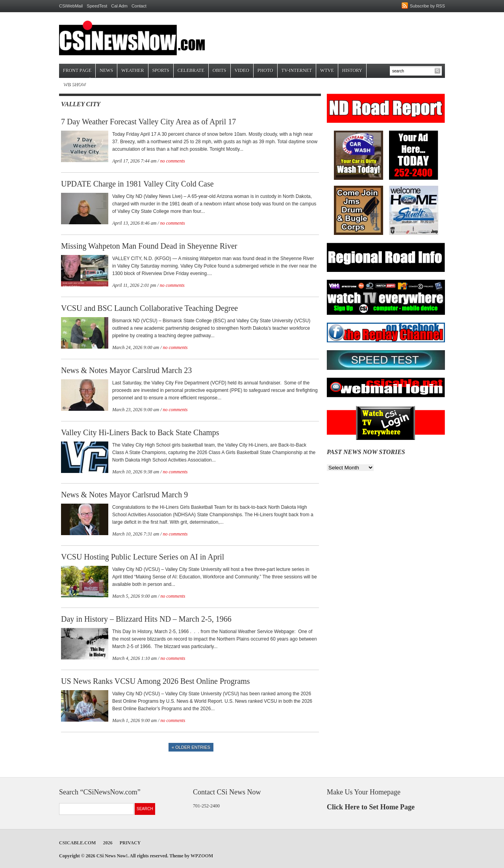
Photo (265, 70)
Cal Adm (119, 6)
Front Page (77, 70)
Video (242, 70)
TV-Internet (297, 70)
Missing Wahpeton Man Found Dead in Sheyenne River (149, 246)
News (106, 70)
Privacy (130, 843)
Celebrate (191, 70)
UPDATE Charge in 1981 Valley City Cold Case (137, 184)
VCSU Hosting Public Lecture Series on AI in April (143, 557)
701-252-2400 (206, 806)
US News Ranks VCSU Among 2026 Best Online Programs (156, 681)
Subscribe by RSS (427, 6)
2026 (108, 843)
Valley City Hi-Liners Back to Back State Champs (140, 432)
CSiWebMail (71, 6)
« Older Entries (191, 747)
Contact (139, 6)
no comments (173, 161)
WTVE (327, 70)
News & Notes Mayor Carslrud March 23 (126, 370)
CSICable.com (78, 843)
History (352, 70)
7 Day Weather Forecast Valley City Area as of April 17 (148, 122)
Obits (220, 70)
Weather (132, 70)
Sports (161, 70)
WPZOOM (202, 856)
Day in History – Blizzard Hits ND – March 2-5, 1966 (146, 619)
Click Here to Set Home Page (371, 807)
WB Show (74, 84)
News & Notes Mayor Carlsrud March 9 (124, 495)
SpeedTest (97, 6)
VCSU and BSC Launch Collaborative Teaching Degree (149, 308)
